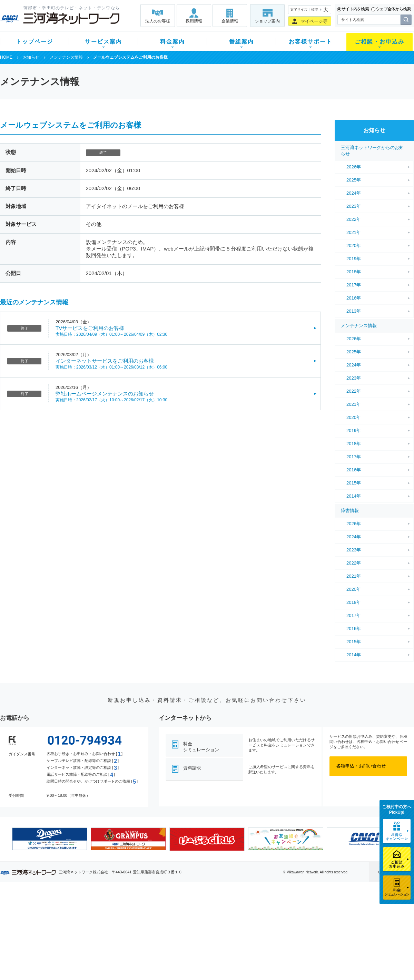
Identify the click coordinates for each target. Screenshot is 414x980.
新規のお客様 (41, 909)
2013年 (354, 311)
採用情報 (194, 21)
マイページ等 (314, 21)
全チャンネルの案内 (202, 933)
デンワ (86, 927)
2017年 (354, 285)
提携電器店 (295, 918)
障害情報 (350, 511)
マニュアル (244, 918)
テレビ (86, 909)
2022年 (354, 219)
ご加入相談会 (297, 927)
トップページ (34, 42)
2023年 (354, 206)
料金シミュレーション (201, 747)
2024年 (354, 193)
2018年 (354, 272)
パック (137, 936)
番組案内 (241, 42)
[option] (50, 839)
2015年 (354, 483)
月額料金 (139, 918)
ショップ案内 (267, 21)
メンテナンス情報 (66, 57)
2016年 (354, 298)
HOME (6, 57)
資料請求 (192, 768)
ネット (86, 918)
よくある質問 (246, 909)
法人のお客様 (158, 21)
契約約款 (88, 963)
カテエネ (88, 954)
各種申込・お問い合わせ (361, 766)
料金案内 (172, 42)
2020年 (354, 246)
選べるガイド (41, 927)
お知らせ (31, 57)
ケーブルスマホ (95, 936)
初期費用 (139, 909)
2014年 (354, 496)
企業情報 (230, 21)
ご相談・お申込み (379, 42)
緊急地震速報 (92, 945)
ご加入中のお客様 (46, 918)
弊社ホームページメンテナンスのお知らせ (105, 394)
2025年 (354, 180)
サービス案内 (103, 42)
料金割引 (139, 927)
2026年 (354, 167)
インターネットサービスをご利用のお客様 (105, 361)
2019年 (354, 259)
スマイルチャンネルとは (206, 909)
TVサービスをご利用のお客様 (90, 328)
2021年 (354, 232)
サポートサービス (250, 927)
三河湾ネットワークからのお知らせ (372, 151)
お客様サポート (310, 42)
